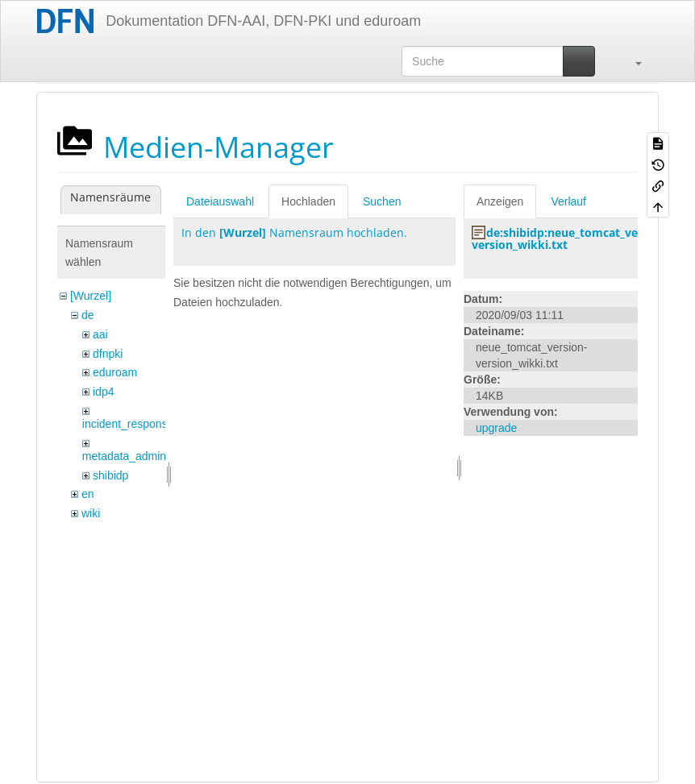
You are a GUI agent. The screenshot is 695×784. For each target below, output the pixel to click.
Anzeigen (500, 201)
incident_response (128, 424)
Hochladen (308, 201)
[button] (630, 61)
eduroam (115, 372)
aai (100, 334)
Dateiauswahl (220, 201)
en (88, 494)
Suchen (382, 201)
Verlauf (568, 201)
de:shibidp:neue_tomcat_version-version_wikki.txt (571, 239)
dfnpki (108, 354)
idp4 (103, 392)
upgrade (496, 428)
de (88, 315)
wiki (91, 513)
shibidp (110, 475)
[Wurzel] (91, 296)
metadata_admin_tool (137, 456)
